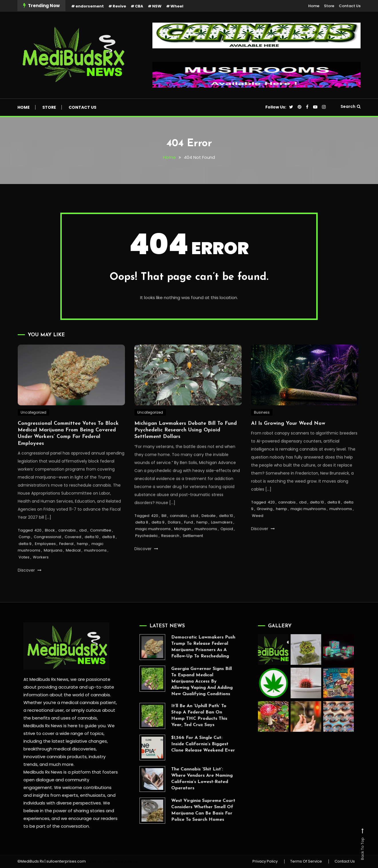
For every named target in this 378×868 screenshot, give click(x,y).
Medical (73, 567)
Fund (189, 539)
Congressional (47, 553)
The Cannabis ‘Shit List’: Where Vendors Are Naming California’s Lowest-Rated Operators (185, 779)
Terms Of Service (306, 861)
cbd (83, 547)
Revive (119, 6)
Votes (24, 573)
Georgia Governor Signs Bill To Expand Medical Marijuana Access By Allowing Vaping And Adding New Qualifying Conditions (185, 681)
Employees (45, 560)
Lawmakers (222, 539)
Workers (41, 573)
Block (50, 547)
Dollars (174, 539)
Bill (164, 532)
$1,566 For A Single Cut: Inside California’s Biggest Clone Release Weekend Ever (187, 744)
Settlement (193, 552)
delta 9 (25, 560)
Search (351, 106)
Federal (66, 560)
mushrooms (95, 567)
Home (314, 6)
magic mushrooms (153, 545)
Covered (73, 553)
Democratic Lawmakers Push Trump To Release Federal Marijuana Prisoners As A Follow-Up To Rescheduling (187, 647)
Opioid (227, 545)
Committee (101, 547)
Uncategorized (33, 429)
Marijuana (53, 567)
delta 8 (109, 553)
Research (170, 552)
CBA (139, 6)
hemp (82, 560)
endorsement (90, 6)
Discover (30, 587)
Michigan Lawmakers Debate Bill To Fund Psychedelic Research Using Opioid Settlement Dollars (186, 446)
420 (38, 547)
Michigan (183, 545)
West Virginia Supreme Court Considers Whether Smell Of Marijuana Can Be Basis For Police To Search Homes (187, 810)
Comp (24, 553)
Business (262, 429)
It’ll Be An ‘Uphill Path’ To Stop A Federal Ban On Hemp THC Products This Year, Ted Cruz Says (183, 715)
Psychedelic (147, 552)
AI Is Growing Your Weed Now (288, 440)
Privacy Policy (265, 861)
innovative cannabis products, (50, 757)
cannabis (67, 547)
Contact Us (350, 6)
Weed (258, 532)
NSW (157, 6)
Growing (265, 525)
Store (329, 6)
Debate (209, 532)
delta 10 (92, 553)
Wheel (177, 6)
